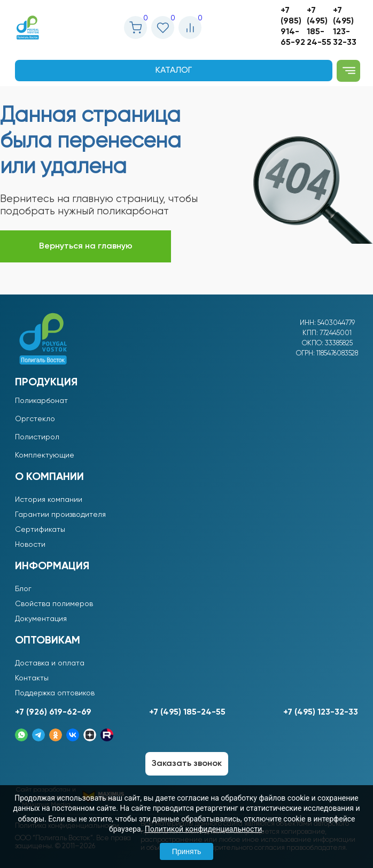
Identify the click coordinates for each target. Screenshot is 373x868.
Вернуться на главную (86, 246)
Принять (187, 851)
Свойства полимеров (54, 604)
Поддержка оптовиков (55, 693)
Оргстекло (35, 419)
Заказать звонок (187, 764)
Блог (23, 589)
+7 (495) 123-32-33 (345, 27)
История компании (49, 500)
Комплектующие (45, 455)
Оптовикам (48, 641)
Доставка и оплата (50, 663)
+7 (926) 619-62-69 (53, 712)
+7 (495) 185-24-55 (319, 27)
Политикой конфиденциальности (203, 829)
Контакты (32, 678)
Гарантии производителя (60, 515)
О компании (49, 477)
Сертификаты (40, 530)
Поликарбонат (41, 401)
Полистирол (37, 437)
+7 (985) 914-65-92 (293, 27)
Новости (30, 545)
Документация (41, 619)
